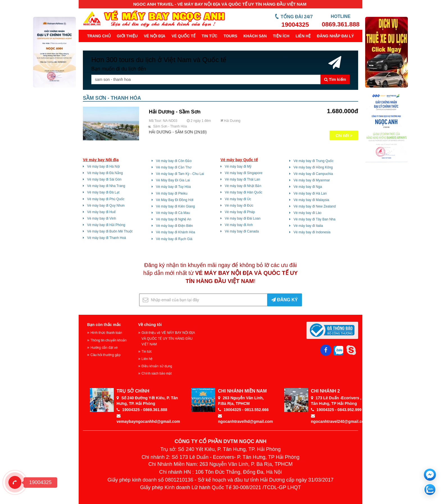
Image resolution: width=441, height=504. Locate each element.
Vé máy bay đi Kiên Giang (175, 206)
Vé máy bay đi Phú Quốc (106, 199)
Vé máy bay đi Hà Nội (103, 167)
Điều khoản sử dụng (157, 366)
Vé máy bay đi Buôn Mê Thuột (110, 231)
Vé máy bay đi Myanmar (312, 180)
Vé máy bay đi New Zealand (315, 206)
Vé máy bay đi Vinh (102, 218)
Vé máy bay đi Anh (239, 225)
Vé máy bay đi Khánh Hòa (175, 232)
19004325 (295, 25)
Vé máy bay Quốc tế (239, 160)
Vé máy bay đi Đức (239, 206)
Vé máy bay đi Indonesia (312, 232)
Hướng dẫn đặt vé (104, 348)
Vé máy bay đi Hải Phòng (106, 225)
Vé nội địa (155, 36)
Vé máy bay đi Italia (308, 226)
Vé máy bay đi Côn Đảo (174, 161)
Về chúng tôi (150, 325)
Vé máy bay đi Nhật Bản (243, 186)
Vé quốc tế (184, 36)
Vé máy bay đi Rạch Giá (174, 239)
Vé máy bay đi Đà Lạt (103, 192)
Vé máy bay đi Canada (242, 231)
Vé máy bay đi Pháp (240, 212)
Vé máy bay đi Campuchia (313, 174)
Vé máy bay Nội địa (101, 160)
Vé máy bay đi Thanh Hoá (107, 238)
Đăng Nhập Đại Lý (335, 36)
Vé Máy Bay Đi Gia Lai (173, 180)
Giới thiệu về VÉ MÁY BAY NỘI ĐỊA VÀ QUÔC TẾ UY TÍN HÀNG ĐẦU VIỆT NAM (168, 338)
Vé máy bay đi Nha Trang (106, 186)
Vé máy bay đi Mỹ (238, 167)
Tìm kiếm (335, 79)
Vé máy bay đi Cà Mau (173, 213)
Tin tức (210, 36)
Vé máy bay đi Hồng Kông (313, 167)
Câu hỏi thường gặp (105, 355)
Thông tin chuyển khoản (109, 340)
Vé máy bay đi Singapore (244, 173)
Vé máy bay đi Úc (238, 199)
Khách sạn (255, 36)
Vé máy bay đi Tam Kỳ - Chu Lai (180, 174)
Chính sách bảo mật (157, 373)
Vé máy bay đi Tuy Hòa (173, 187)
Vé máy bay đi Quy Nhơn (106, 206)
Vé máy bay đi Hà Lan (310, 193)
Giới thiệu (127, 36)
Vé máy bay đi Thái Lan (242, 179)
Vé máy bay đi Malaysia (311, 200)
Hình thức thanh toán (106, 333)
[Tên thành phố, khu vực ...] (206, 79)
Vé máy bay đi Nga (308, 187)
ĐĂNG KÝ (285, 300)
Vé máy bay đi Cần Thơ (174, 167)
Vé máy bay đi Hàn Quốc (244, 192)
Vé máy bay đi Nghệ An (174, 219)
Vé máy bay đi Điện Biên (174, 226)
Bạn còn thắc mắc (104, 325)
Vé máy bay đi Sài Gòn (104, 179)
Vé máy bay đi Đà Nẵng (105, 173)
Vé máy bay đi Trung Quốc (313, 161)
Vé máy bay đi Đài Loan (243, 218)
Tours (230, 36)
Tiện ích (281, 36)
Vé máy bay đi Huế (101, 212)
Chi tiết (344, 136)
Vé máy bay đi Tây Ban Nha (314, 219)
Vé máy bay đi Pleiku (172, 193)
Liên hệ (303, 36)
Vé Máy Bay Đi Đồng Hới (175, 200)
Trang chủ (99, 36)
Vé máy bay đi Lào (307, 213)
